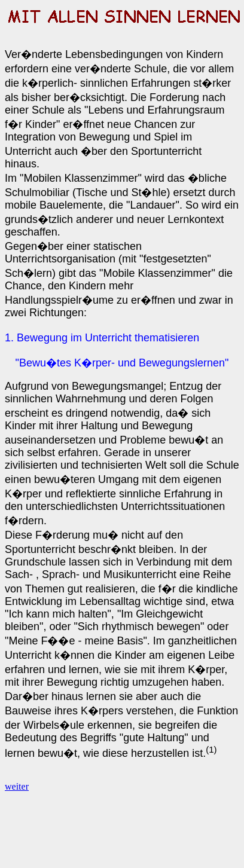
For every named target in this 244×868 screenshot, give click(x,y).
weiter (17, 786)
